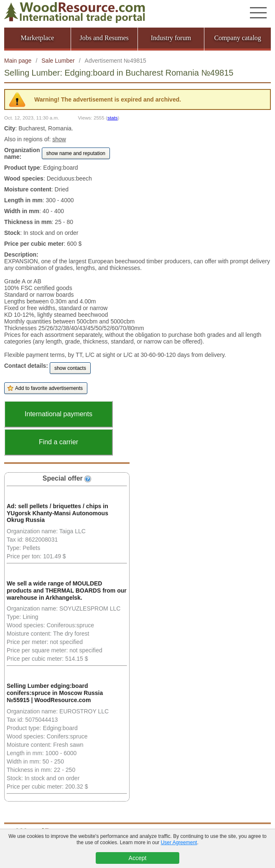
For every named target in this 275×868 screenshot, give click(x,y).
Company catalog (237, 38)
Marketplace (37, 38)
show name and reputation (76, 153)
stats (113, 118)
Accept (138, 858)
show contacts (70, 368)
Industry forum (171, 38)
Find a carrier (59, 442)
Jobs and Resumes (104, 38)
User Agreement (179, 843)
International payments (59, 414)
